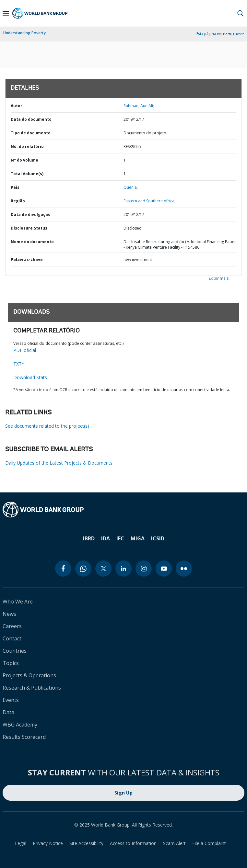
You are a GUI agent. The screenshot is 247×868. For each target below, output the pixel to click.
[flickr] (184, 569)
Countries (15, 651)
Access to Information (133, 843)
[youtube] (164, 569)
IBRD (89, 538)
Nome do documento (32, 242)
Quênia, (131, 187)
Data (8, 712)
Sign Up (123, 793)
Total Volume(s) (27, 174)
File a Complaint (209, 843)
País (15, 187)
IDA (106, 538)
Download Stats (30, 377)
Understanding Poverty (24, 33)
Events (11, 700)
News (9, 614)
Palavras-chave (27, 259)
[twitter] (103, 569)
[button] (241, 13)
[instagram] (144, 569)
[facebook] (63, 569)
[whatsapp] (83, 569)
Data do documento (31, 119)
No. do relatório (27, 147)
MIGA (138, 538)
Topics (11, 663)
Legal (21, 843)
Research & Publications (32, 688)
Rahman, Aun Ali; (139, 106)
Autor (17, 106)
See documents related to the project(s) (47, 426)
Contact (12, 638)
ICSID (158, 538)
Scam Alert (174, 843)
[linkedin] (123, 569)
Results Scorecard (24, 737)
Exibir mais (219, 278)
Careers (12, 626)
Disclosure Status (29, 228)
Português (232, 34)
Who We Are (18, 602)
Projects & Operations (29, 675)
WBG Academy (20, 725)
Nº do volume (24, 160)
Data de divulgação (31, 214)
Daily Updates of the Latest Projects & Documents (59, 463)
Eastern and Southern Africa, (149, 201)
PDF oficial (25, 350)
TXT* (19, 364)
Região (18, 201)
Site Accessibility (86, 843)
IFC (120, 538)
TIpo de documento (31, 133)
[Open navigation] (6, 13)
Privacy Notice (48, 843)
